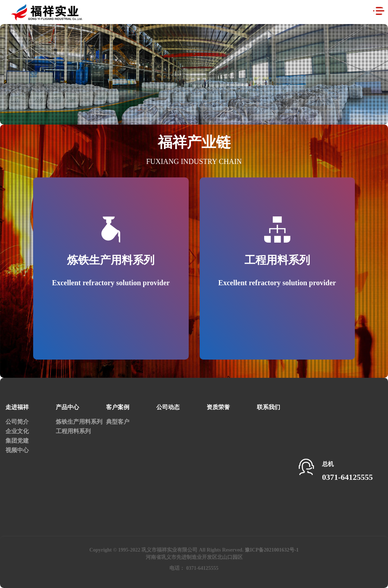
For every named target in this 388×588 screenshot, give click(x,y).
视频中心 (17, 450)
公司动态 (168, 407)
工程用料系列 (73, 431)
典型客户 (118, 422)
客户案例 (118, 407)
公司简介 (17, 422)
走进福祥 (17, 407)
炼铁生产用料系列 (79, 422)
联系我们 (269, 407)
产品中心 (67, 407)
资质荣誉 (218, 407)
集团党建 (17, 441)
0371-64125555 (347, 477)
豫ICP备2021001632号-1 (272, 550)
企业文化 (17, 431)
